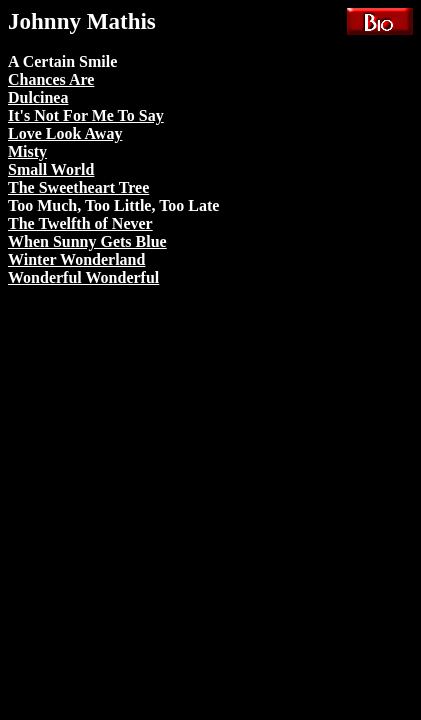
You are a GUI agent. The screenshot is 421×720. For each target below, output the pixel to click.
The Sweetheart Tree (78, 187)
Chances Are (51, 79)
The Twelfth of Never (80, 223)
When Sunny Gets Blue (87, 241)
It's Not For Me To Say (86, 115)
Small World (51, 169)
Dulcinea (38, 97)
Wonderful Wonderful (83, 277)
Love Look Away (65, 133)
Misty (27, 151)
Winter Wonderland (76, 259)
